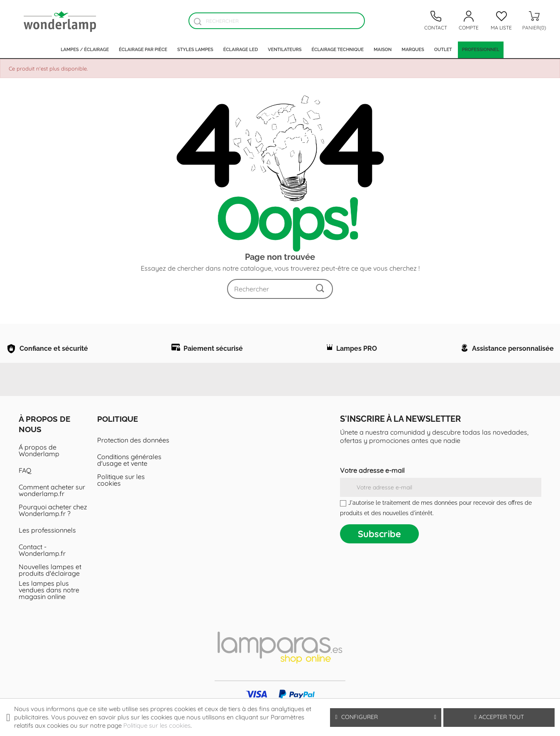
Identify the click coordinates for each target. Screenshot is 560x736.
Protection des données (133, 461)
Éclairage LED (241, 50)
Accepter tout (499, 717)
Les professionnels (47, 551)
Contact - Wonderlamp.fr (42, 571)
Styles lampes (195, 50)
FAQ (25, 491)
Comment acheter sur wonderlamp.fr (52, 511)
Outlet (443, 50)
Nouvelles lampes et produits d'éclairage (50, 591)
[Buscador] (198, 21)
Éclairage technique (337, 50)
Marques (413, 50)
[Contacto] (436, 21)
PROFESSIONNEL (481, 50)
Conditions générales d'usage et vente (129, 481)
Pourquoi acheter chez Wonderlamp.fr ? (53, 531)
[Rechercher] (277, 21)
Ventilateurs (285, 50)
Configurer (386, 717)
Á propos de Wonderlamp (39, 471)
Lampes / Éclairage (85, 50)
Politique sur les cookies (121, 501)
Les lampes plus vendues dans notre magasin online (49, 611)
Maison (383, 50)
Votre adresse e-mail (372, 491)
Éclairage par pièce (143, 50)
